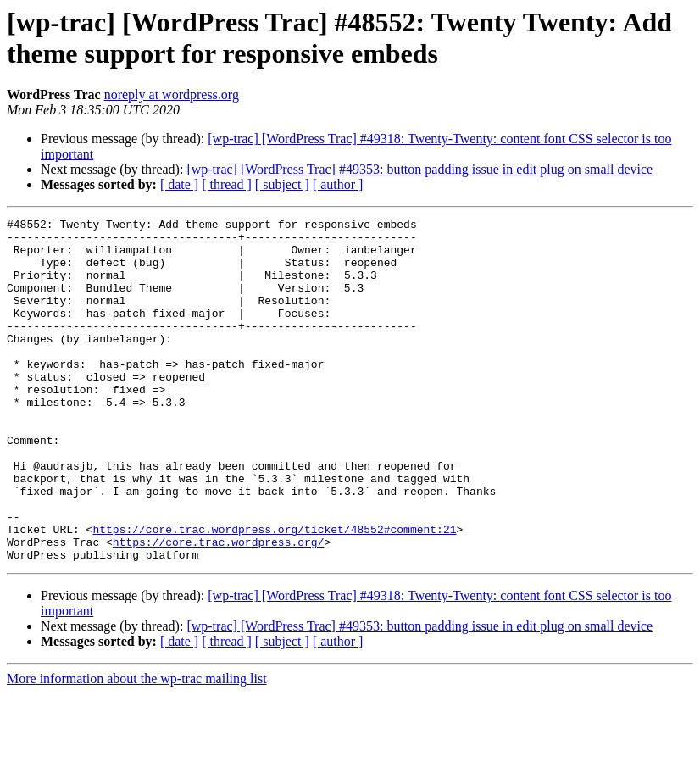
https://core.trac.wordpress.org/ (219, 608)
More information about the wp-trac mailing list (137, 747)
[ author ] (338, 184)
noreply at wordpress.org (172, 95)
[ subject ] (282, 184)
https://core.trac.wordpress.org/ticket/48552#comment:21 (274, 592)
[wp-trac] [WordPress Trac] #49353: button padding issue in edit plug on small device (419, 169)
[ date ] (179, 184)
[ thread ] (227, 184)
